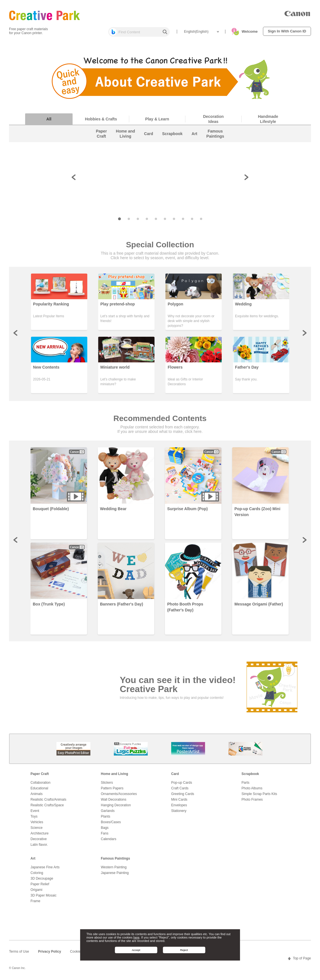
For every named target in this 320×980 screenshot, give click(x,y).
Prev (16, 333)
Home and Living (115, 774)
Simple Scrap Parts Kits (259, 794)
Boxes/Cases (111, 822)
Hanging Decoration (116, 805)
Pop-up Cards (182, 783)
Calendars (109, 839)
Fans (105, 833)
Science (37, 828)
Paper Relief (40, 884)
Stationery (179, 811)
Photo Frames (252, 800)
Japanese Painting (115, 873)
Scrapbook (250, 774)
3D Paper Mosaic (43, 895)
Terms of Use (19, 952)
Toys (34, 816)
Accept (136, 950)
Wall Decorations (114, 800)
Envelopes (179, 805)
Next (304, 333)
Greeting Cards (183, 794)
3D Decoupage (42, 878)
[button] (119, 154)
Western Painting (114, 867)
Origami (36, 890)
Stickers (107, 783)
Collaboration (41, 783)
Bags (105, 828)
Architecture (40, 833)
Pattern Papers (112, 788)
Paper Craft (40, 774)
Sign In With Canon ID (287, 31)
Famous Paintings (115, 858)
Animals (37, 794)
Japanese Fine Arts (45, 867)
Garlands (108, 811)
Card (175, 774)
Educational (39, 788)
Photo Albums (252, 788)
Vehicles (37, 822)
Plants (105, 816)
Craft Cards (180, 788)
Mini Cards (179, 800)
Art (33, 858)
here (136, 937)
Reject (184, 950)
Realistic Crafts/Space (47, 805)
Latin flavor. (39, 845)
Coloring (37, 873)
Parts (245, 783)
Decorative (39, 839)
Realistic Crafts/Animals (48, 800)
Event (35, 811)
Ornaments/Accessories (119, 794)
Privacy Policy (50, 952)
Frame (35, 901)
